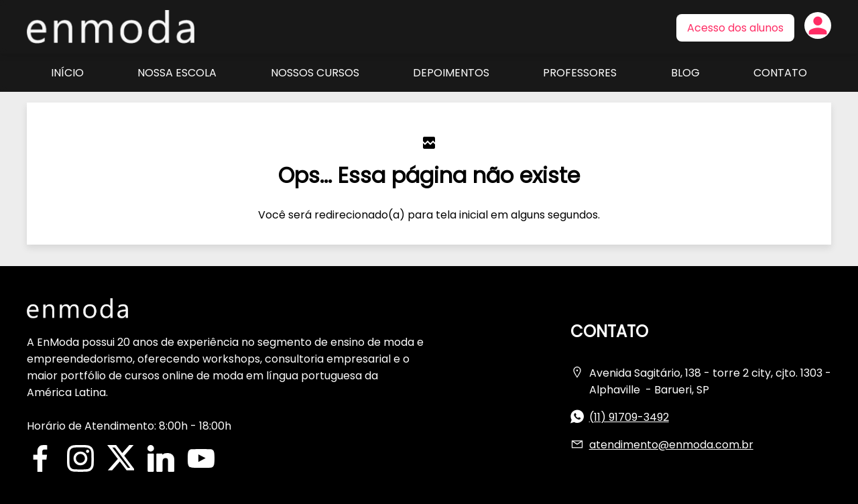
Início (67, 73)
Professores (580, 73)
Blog (685, 73)
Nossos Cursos (315, 73)
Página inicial (111, 27)
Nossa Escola (177, 73)
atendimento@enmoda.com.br (671, 445)
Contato (780, 73)
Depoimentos (451, 73)
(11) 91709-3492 (629, 417)
